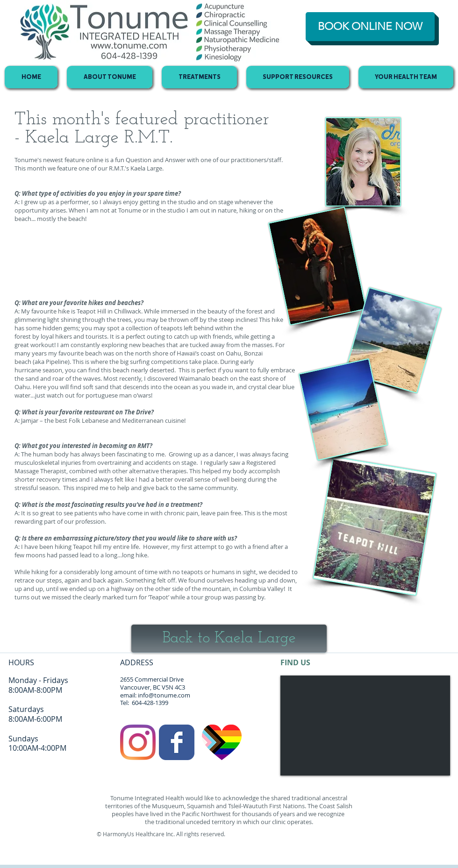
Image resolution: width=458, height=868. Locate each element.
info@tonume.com (164, 695)
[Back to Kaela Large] (229, 639)
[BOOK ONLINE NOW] (370, 27)
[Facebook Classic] (177, 742)
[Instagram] (138, 742)
